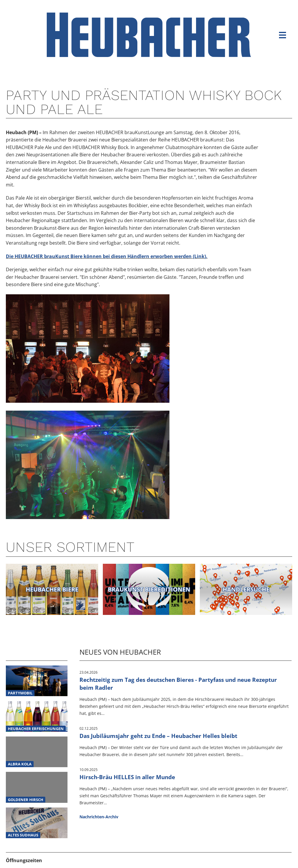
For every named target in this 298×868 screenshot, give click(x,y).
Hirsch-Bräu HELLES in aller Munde (127, 777)
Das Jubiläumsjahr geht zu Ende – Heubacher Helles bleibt (158, 736)
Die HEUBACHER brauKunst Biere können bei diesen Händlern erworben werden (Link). (107, 256)
